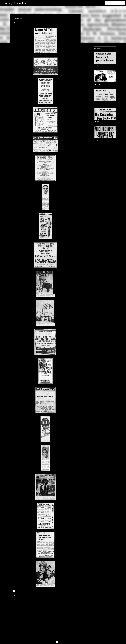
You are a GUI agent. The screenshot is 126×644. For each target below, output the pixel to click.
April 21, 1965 (97, 103)
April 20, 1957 (97, 84)
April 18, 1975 (97, 66)
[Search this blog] (116, 3)
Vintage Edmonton (15, 3)
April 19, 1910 (97, 140)
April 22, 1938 (97, 121)
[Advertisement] (45, 626)
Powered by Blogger (63, 642)
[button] (14, 23)
